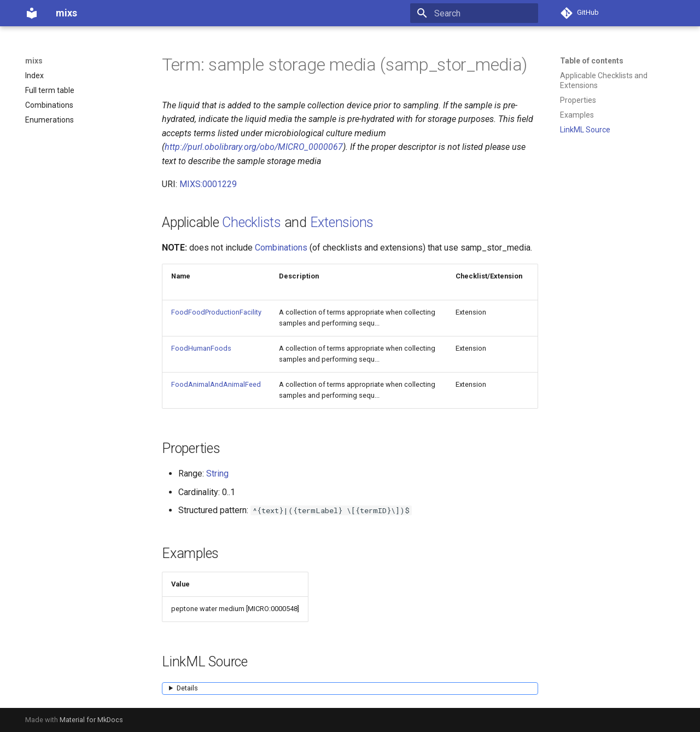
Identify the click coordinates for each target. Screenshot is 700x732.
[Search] (474, 13)
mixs (34, 61)
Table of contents (592, 61)
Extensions (342, 222)
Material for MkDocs (91, 720)
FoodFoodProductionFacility (216, 312)
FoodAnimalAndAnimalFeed (216, 384)
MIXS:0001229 (208, 184)
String (217, 474)
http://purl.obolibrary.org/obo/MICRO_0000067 (254, 147)
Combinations (281, 248)
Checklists (252, 222)
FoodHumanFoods (201, 348)
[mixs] (32, 13)
